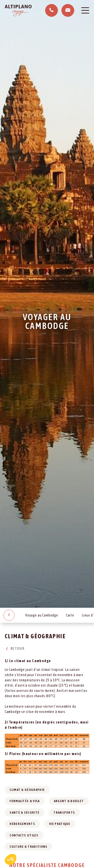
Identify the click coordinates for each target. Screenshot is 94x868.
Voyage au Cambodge (42, 615)
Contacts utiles (24, 835)
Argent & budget (69, 801)
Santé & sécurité (24, 813)
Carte (70, 615)
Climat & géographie (27, 790)
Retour (15, 649)
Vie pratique (60, 824)
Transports (64, 813)
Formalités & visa (25, 801)
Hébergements (22, 824)
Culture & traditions (28, 847)
